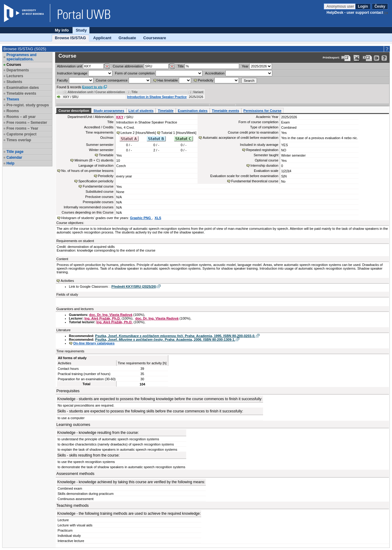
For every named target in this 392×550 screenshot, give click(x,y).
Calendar (14, 157)
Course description (74, 111)
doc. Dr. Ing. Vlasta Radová (111, 315)
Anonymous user (341, 6)
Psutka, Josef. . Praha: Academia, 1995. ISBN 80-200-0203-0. (175, 336)
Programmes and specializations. (21, 57)
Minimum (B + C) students (94, 160)
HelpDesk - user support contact (355, 13)
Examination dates (23, 88)
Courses (14, 65)
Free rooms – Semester (27, 123)
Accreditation (215, 73)
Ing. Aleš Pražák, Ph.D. (103, 318)
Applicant (102, 38)
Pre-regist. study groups (28, 105)
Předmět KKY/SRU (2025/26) (134, 286)
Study (81, 30)
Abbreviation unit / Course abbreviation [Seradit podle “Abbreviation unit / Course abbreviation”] (96, 92)
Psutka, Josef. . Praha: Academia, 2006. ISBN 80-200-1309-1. (165, 339)
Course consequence (112, 80)
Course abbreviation (128, 66)
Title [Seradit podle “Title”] (134, 92)
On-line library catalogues (94, 343)
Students (14, 82)
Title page (15, 152)
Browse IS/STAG (70, 38)
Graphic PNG (141, 218)
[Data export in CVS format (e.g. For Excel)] (367, 58)
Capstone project (21, 134)
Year (245, 66)
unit (70, 66)
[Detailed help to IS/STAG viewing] (384, 58)
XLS (158, 218)
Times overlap (19, 140)
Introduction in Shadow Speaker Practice (157, 97)
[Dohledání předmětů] (172, 66)
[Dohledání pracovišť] (107, 66)
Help (10, 163)
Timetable (166, 111)
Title (181, 66)
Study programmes (109, 111)
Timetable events (21, 93)
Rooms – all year (21, 117)
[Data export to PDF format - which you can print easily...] (346, 58)
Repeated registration (262, 150)
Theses (13, 99)
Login (363, 6)
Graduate (127, 38)
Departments (18, 70)
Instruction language (72, 73)
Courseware (155, 38)
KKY (120, 117)
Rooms (13, 111)
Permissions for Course (262, 111)
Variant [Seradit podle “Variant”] (198, 92)
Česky (380, 6)
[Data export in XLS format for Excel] (357, 58)
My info (62, 30)
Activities (67, 281)
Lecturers (15, 76)
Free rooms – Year (22, 128)
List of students (141, 111)
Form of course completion (135, 73)
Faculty (62, 80)
